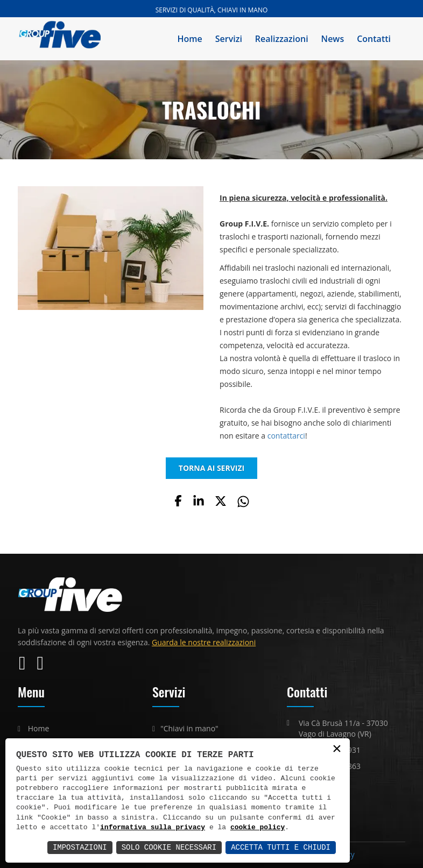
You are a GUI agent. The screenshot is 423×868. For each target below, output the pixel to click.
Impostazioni (80, 847)
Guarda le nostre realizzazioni (204, 642)
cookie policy (258, 828)
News (333, 39)
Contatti (374, 39)
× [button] (337, 749)
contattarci (286, 436)
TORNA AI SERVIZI (211, 468)
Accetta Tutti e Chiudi (281, 847)
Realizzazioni (282, 39)
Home (190, 39)
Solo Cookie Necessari (169, 847)
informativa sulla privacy (153, 828)
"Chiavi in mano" (189, 728)
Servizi (229, 39)
